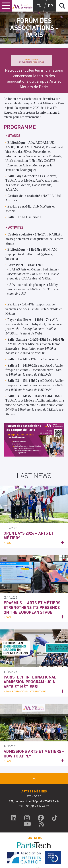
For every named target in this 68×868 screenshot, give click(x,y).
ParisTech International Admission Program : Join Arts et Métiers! (30, 682)
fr (51, 6)
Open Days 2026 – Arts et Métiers (29, 535)
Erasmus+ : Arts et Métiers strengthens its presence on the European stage (32, 607)
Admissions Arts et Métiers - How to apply (34, 754)
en (39, 6)
